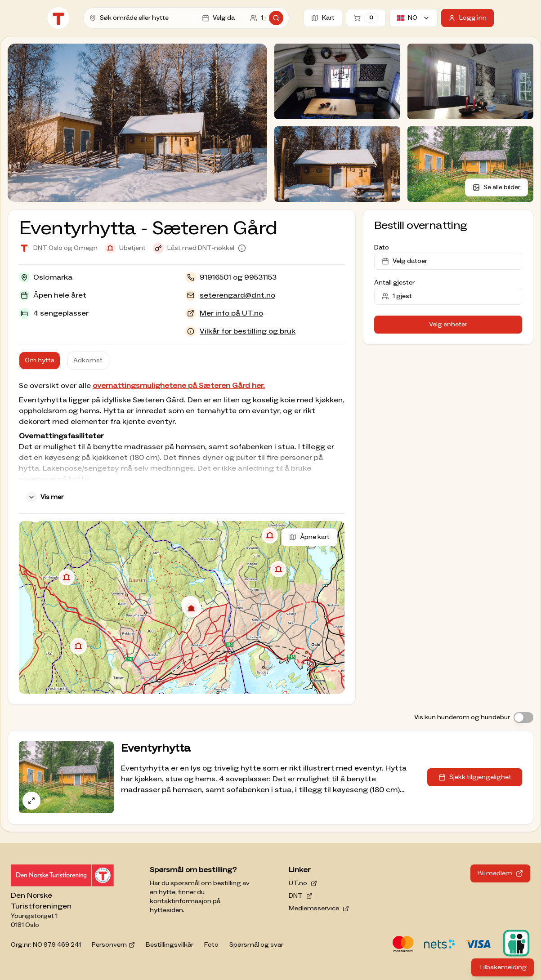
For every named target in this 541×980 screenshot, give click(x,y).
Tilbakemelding (506, 970)
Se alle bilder (496, 187)
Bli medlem (500, 873)
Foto (211, 945)
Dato (382, 248)
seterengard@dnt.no (237, 295)
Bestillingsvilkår (170, 945)
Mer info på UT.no (231, 313)
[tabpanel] (182, 443)
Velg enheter (448, 325)
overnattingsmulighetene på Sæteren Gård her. (179, 386)
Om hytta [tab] (40, 361)
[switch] (523, 717)
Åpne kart (309, 537)
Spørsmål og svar (256, 945)
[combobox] (143, 18)
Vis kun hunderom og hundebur (462, 717)
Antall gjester (394, 283)
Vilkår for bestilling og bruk (248, 331)
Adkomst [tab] (88, 361)
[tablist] (64, 361)
